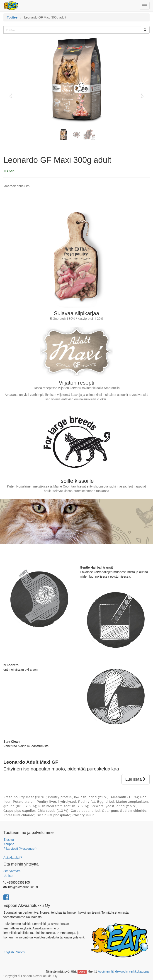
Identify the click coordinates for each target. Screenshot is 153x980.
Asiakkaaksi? (13, 858)
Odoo (82, 972)
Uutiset (8, 876)
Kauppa (9, 844)
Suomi (21, 952)
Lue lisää (136, 779)
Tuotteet (13, 17)
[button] (12, 93)
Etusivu (9, 840)
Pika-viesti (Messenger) (20, 849)
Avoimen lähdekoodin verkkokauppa (123, 971)
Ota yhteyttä (12, 871)
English (9, 952)
